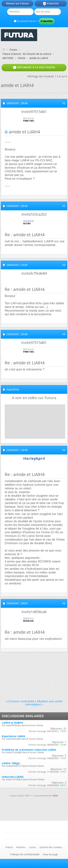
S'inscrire (51, 4)
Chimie (21, 58)
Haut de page (50, 854)
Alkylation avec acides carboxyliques (44, 703)
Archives (21, 847)
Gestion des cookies (51, 847)
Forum (13, 50)
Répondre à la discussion (34, 68)
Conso (33, 847)
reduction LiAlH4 (13, 777)
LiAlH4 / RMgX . (12, 763)
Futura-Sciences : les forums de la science (27, 54)
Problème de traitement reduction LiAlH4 (29, 750)
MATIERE (8, 58)
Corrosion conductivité (21, 701)
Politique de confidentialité (25, 854)
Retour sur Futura (17, 3)
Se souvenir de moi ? (26, 21)
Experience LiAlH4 (13, 736)
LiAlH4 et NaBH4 (12, 723)
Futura (9, 847)
